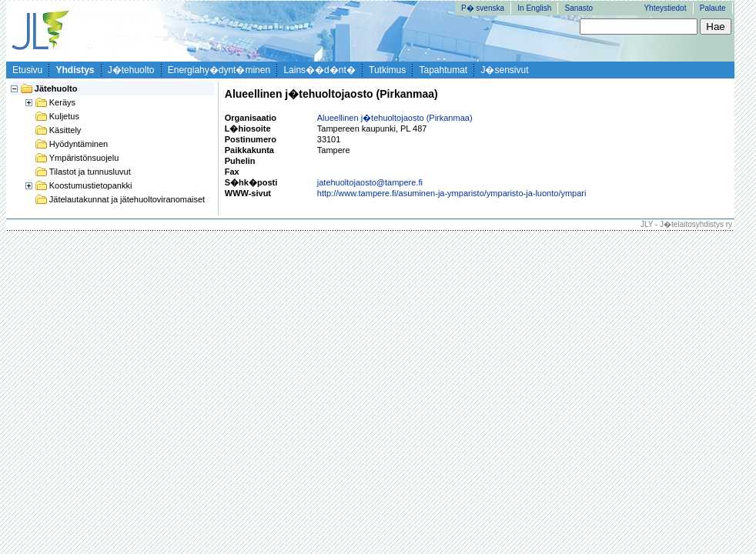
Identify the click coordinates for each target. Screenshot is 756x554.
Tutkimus (387, 70)
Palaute (713, 8)
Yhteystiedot (665, 8)
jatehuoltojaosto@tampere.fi (370, 182)
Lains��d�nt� (319, 70)
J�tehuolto (131, 70)
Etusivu (27, 70)
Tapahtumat (443, 70)
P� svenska (483, 8)
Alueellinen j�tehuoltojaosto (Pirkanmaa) (395, 118)
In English (534, 8)
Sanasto (579, 8)
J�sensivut (504, 70)
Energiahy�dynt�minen (219, 70)
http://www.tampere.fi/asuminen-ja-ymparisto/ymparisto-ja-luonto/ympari (452, 193)
